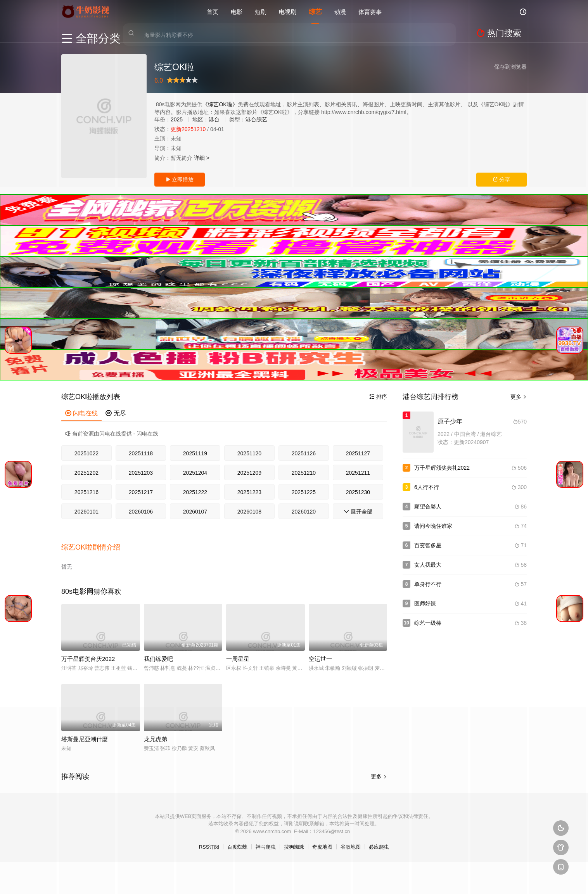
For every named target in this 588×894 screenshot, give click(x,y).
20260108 (249, 512)
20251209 (249, 473)
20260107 (195, 512)
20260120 (304, 512)
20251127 (358, 453)
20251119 (195, 453)
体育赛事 (370, 11)
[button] (95, 543)
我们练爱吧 (158, 652)
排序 (378, 397)
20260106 (141, 512)
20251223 (249, 492)
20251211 (358, 473)
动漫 (340, 11)
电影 (237, 11)
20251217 (141, 492)
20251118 (141, 453)
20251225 (304, 492)
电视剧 (288, 11)
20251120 (249, 453)
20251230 (358, 492)
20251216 (86, 492)
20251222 (195, 492)
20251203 (141, 473)
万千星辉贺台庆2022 (88, 652)
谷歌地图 (351, 840)
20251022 (86, 453)
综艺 (315, 11)
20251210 (304, 473)
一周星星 (238, 652)
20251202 (86, 473)
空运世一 (320, 652)
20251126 (304, 453)
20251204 (195, 473)
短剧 (261, 11)
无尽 (116, 413)
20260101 (86, 512)
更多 (519, 397)
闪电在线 (81, 413)
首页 (213, 11)
